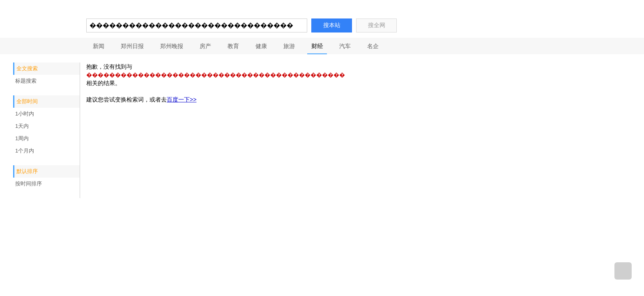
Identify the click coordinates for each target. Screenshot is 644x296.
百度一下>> (182, 99)
